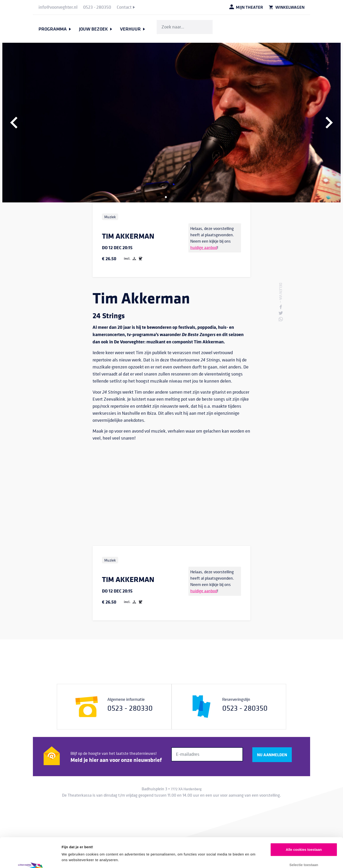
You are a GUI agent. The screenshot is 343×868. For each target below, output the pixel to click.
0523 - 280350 (245, 708)
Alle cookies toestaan (304, 822)
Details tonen (254, 859)
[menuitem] (58, 7)
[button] (14, 123)
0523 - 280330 (130, 708)
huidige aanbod (204, 247)
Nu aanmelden (272, 755)
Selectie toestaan (304, 837)
